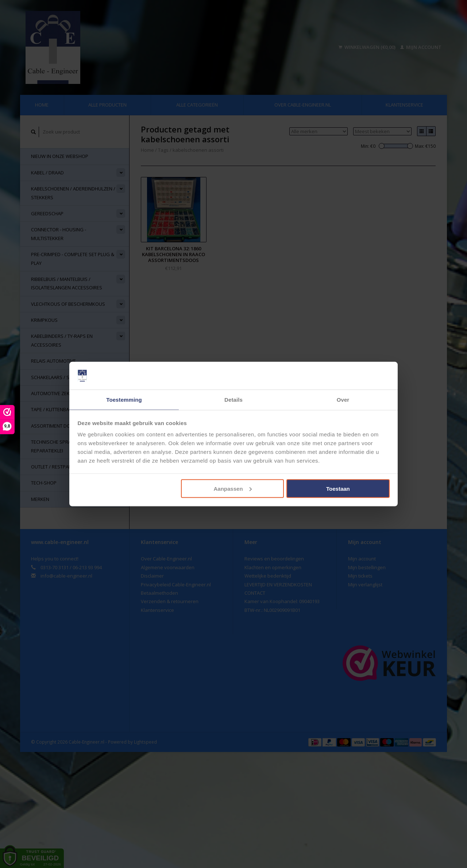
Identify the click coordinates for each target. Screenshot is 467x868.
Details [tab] (233, 399)
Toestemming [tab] (124, 399)
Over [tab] (343, 399)
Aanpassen (233, 489)
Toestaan (338, 489)
